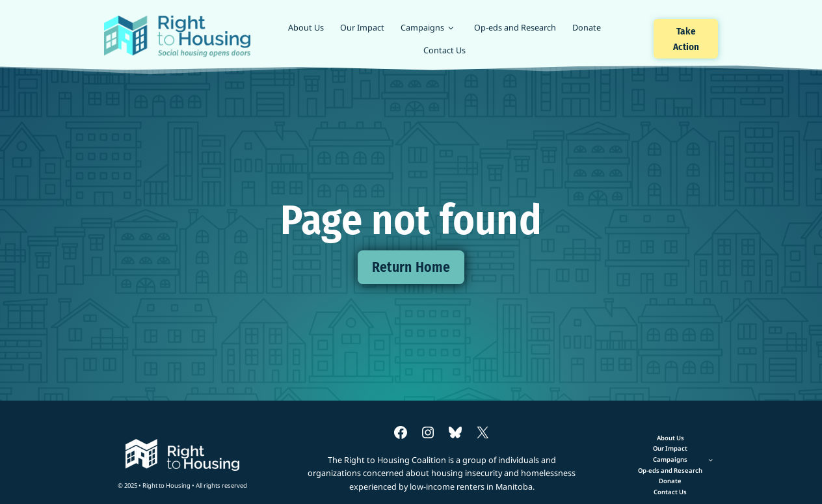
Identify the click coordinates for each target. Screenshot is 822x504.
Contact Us (444, 50)
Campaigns (422, 27)
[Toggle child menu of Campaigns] (670, 459)
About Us (306, 27)
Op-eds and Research (515, 27)
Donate (587, 27)
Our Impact (362, 27)
